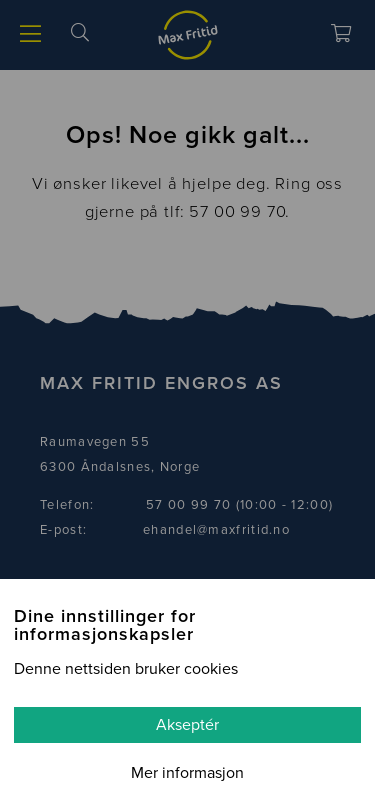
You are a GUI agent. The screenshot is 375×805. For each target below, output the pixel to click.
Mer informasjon (187, 773)
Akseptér (187, 725)
